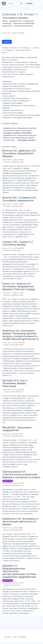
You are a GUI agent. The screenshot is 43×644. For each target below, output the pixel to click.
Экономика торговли (27, 140)
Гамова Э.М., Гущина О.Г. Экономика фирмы (18, 243)
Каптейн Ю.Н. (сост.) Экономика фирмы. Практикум (15, 383)
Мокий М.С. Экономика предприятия (17, 429)
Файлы (29, 3)
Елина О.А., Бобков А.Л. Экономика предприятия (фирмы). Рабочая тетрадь (19, 286)
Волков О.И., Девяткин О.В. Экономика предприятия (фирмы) (19, 153)
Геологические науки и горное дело (17, 130)
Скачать (7, 42)
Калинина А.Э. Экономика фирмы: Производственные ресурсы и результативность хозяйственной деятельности (21, 335)
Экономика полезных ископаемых (17, 133)
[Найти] (21, 4)
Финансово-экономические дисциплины (19, 138)
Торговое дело (9, 140)
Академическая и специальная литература (20, 128)
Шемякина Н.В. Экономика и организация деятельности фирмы (20, 521)
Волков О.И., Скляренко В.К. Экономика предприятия (20, 199)
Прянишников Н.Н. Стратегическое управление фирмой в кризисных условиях (21, 474)
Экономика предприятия (23, 26)
